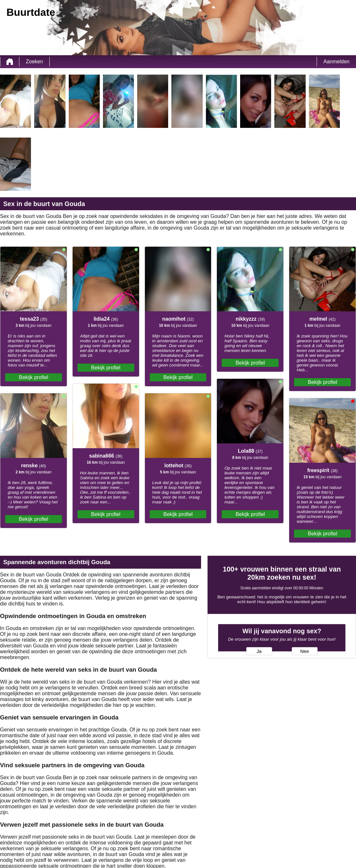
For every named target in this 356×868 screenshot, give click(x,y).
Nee (305, 651)
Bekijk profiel (34, 377)
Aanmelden (336, 62)
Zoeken (34, 62)
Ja (259, 651)
